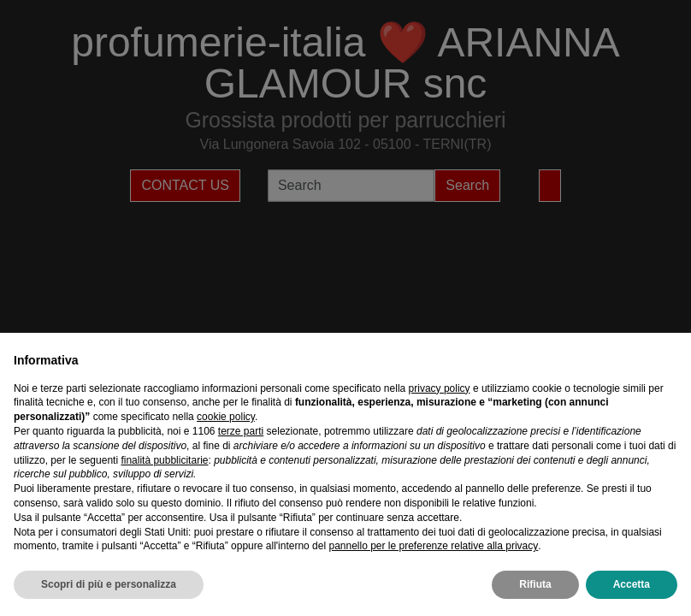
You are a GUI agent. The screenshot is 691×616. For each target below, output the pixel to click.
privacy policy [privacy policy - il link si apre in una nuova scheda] (440, 388)
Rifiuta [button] (535, 584)
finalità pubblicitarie (164, 460)
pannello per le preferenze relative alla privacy (433, 546)
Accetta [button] (632, 584)
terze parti (241, 431)
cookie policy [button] (226, 417)
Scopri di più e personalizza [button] (109, 584)
